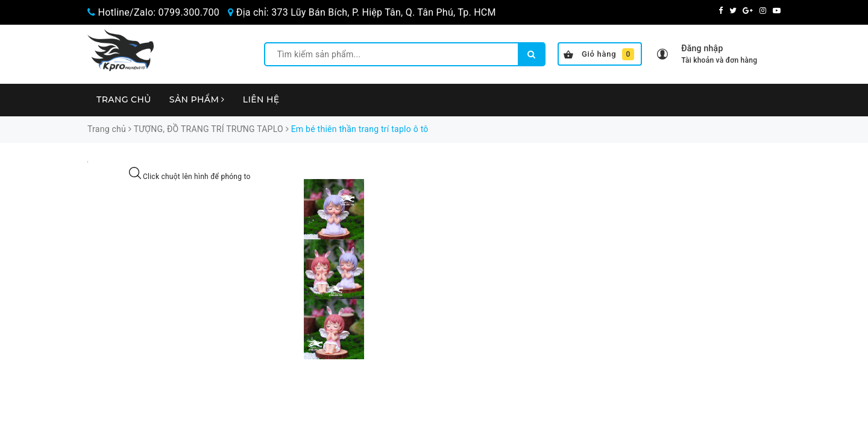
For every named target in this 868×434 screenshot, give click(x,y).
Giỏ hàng (599, 54)
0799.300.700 (189, 12)
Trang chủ (124, 99)
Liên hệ (261, 99)
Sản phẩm (197, 99)
